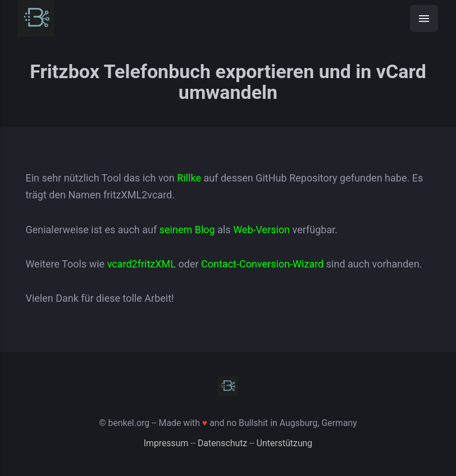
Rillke (189, 178)
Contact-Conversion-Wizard (262, 264)
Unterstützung (284, 443)
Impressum (166, 443)
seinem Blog (187, 230)
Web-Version (261, 230)
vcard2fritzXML (142, 264)
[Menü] (424, 19)
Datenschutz (222, 443)
